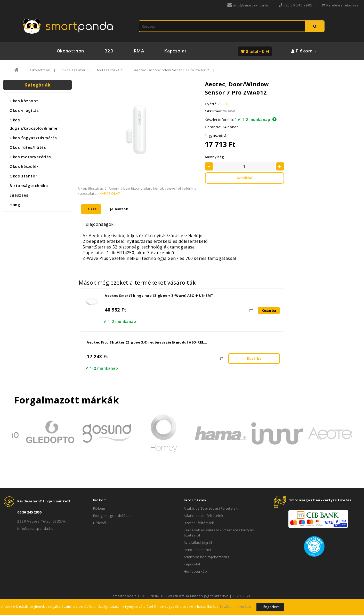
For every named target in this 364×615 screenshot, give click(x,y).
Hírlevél (100, 523)
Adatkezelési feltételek (204, 516)
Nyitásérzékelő (110, 70)
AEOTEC (225, 104)
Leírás (91, 209)
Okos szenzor (74, 70)
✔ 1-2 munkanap (254, 119)
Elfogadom (270, 607)
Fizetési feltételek (199, 523)
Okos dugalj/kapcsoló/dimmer (34, 124)
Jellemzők (119, 209)
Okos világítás (24, 110)
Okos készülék (24, 166)
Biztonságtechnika (29, 185)
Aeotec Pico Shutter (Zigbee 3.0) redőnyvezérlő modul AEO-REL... (147, 342)
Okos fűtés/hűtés (28, 147)
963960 (229, 111)
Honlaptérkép (195, 571)
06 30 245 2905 (29, 512)
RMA (139, 51)
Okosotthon (70, 51)
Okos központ (24, 101)
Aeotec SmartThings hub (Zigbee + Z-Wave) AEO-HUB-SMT (159, 295)
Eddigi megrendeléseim (113, 516)
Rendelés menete (199, 550)
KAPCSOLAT (110, 193)
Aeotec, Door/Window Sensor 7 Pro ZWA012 (172, 70)
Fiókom (99, 508)
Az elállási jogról (198, 542)
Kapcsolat (175, 51)
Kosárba (245, 178)
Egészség (19, 195)
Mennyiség (215, 157)
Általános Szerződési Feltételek (211, 508)
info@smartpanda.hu (35, 528)
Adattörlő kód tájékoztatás (207, 557)
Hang (15, 205)
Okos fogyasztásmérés (33, 138)
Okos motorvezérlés (30, 157)
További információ (235, 607)
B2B (109, 51)
